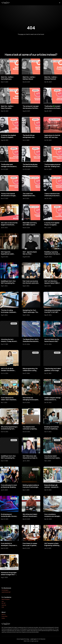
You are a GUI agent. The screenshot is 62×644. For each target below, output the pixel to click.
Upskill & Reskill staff (6, 592)
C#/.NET (4, 603)
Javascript (4, 605)
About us (4, 614)
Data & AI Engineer (6, 599)
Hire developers (5, 590)
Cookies (3, 618)
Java (3, 601)
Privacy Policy (4, 616)
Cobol (3, 607)
